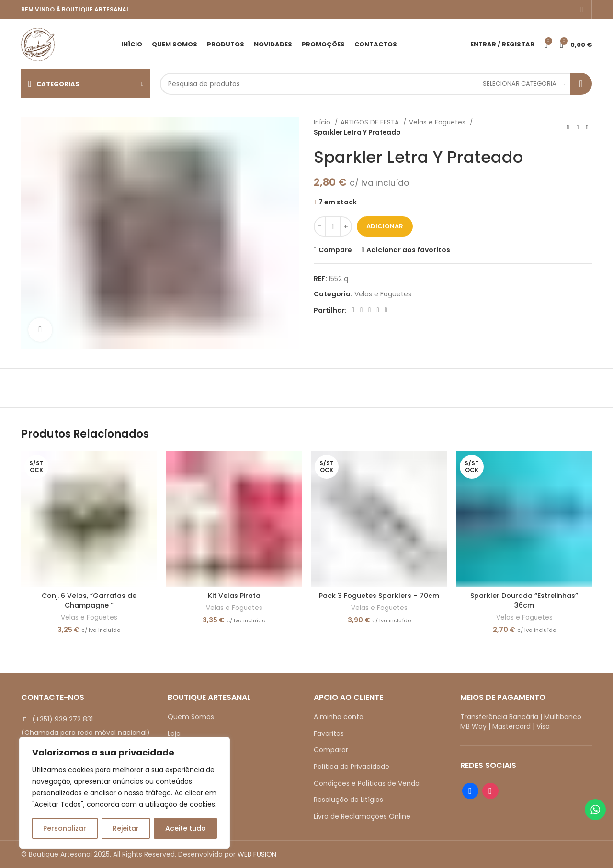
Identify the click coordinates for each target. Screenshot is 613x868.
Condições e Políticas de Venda (367, 783)
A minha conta (339, 717)
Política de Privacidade (352, 767)
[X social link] (361, 310)
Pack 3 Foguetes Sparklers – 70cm (379, 596)
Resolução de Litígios (348, 800)
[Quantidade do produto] (333, 226)
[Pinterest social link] (369, 310)
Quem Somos (191, 717)
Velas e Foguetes (438, 122)
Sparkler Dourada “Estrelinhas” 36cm (524, 600)
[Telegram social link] (386, 310)
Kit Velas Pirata (234, 596)
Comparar (331, 750)
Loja (174, 733)
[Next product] (587, 127)
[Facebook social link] (573, 10)
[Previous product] (568, 127)
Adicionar (385, 226)
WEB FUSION (257, 854)
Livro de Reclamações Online (362, 816)
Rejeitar (126, 828)
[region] (125, 793)
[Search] (376, 84)
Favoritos (329, 733)
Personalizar (65, 828)
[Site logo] (38, 44)
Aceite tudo (186, 828)
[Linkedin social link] (378, 310)
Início (323, 122)
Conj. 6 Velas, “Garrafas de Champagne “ (89, 600)
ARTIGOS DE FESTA (371, 122)
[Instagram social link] (582, 10)
